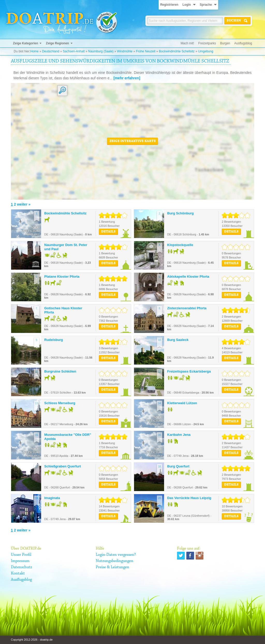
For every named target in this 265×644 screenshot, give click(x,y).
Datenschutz (21, 567)
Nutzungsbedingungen (115, 561)
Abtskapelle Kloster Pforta (188, 276)
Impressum (20, 561)
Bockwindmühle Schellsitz (177, 51)
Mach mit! (187, 43)
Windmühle (125, 51)
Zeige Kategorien (25, 43)
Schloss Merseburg (60, 403)
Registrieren (169, 5)
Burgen (225, 43)
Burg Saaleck (178, 340)
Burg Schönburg (181, 213)
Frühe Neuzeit (146, 51)
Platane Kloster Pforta (62, 276)
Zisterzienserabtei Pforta (187, 308)
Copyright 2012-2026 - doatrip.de (32, 640)
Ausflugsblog (243, 43)
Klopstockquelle (180, 245)
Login (187, 5)
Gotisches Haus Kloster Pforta (63, 310)
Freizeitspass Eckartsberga (189, 371)
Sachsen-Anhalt (74, 51)
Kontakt (18, 573)
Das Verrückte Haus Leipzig (189, 498)
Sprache (206, 5)
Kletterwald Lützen (182, 403)
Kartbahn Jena (179, 435)
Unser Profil (21, 555)
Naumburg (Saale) (101, 51)
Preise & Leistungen (112, 567)
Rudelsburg (54, 340)
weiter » (24, 204)
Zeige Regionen (57, 43)
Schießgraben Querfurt (63, 466)
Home (34, 51)
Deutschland (51, 51)
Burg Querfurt (178, 466)
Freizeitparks (207, 43)
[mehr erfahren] (127, 78)
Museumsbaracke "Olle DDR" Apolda (68, 437)
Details (108, 232)
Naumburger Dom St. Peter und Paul (66, 247)
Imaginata (52, 498)
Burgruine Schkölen (60, 371)
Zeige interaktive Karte (133, 141)
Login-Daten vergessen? (116, 555)
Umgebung (206, 51)
